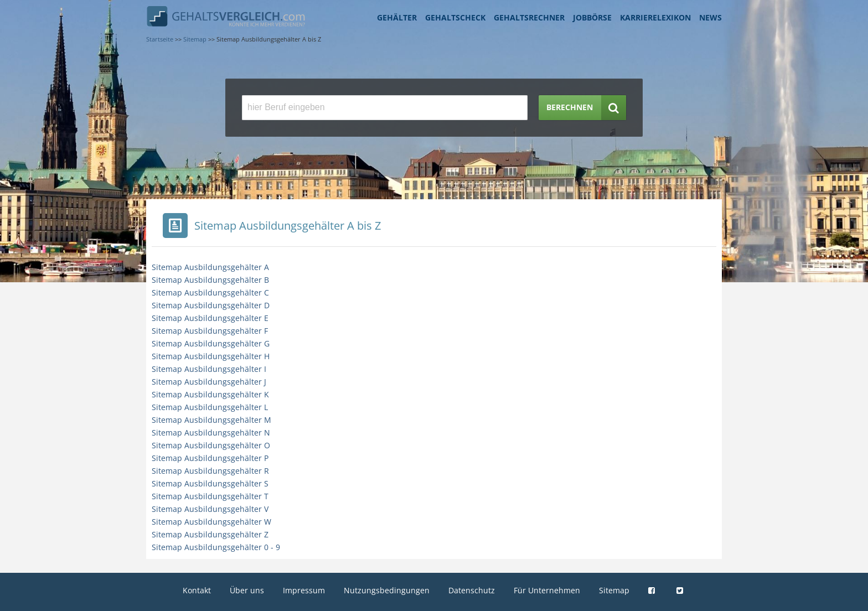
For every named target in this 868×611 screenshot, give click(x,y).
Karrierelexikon (655, 17)
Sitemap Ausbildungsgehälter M (211, 420)
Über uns (247, 590)
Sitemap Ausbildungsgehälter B (210, 280)
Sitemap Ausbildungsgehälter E (210, 318)
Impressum (304, 590)
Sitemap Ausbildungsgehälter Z (210, 534)
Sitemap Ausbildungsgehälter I (209, 369)
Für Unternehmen (547, 590)
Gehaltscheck (455, 17)
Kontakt (197, 590)
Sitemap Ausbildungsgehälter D (211, 305)
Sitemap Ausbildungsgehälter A (210, 267)
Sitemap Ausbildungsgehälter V (210, 509)
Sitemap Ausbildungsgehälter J (209, 382)
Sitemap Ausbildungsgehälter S (210, 483)
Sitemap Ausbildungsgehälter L (210, 407)
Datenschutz (472, 590)
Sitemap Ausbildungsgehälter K (210, 394)
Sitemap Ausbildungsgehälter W (211, 522)
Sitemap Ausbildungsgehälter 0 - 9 (216, 547)
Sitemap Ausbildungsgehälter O (211, 445)
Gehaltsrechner (529, 17)
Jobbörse (592, 17)
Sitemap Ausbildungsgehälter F (210, 331)
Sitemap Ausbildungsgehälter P (210, 458)
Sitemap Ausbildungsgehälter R (210, 471)
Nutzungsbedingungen (387, 590)
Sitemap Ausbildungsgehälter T (210, 496)
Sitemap (614, 590)
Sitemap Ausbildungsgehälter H (211, 356)
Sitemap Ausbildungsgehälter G (211, 343)
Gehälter (397, 17)
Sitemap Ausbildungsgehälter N (211, 433)
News (711, 17)
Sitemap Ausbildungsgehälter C (210, 292)
